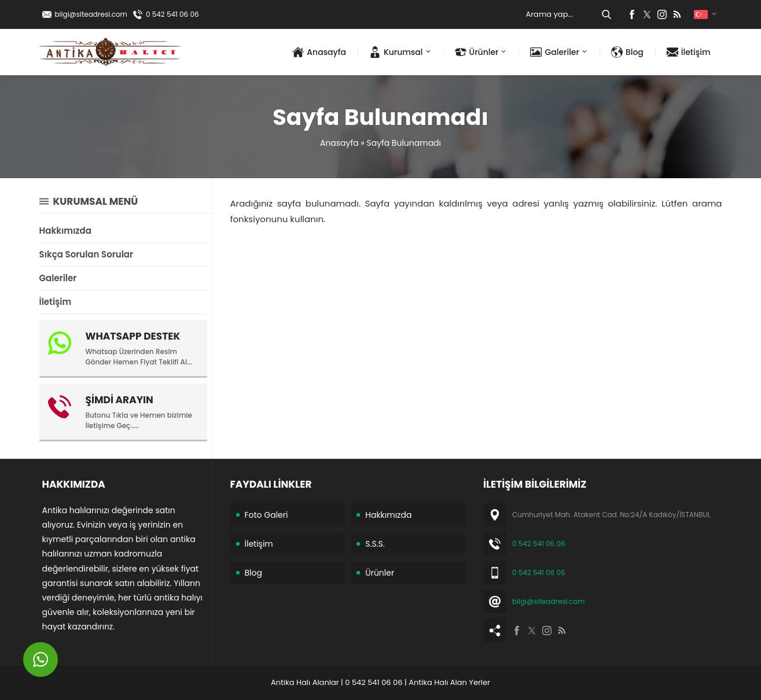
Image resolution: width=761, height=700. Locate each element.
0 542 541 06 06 (172, 14)
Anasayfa (339, 143)
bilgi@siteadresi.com (91, 14)
